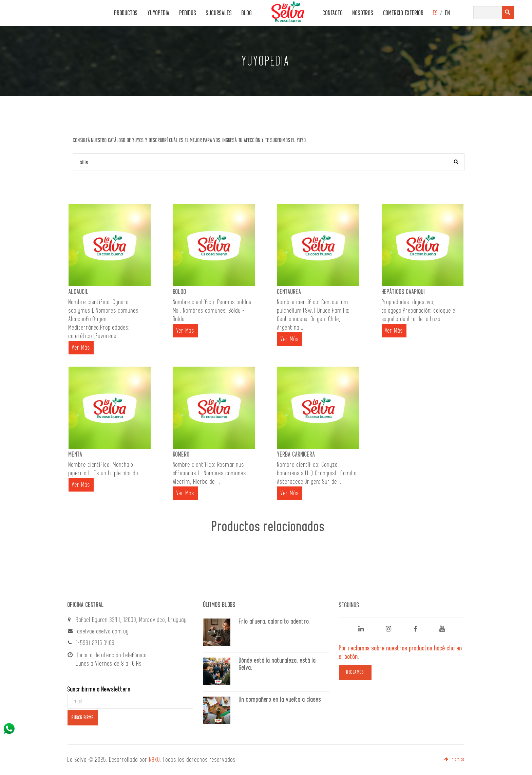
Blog (247, 13)
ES (435, 13)
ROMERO (182, 455)
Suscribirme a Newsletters (99, 689)
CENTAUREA (289, 292)
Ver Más (81, 348)
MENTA (75, 455)
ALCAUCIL (79, 292)
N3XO (155, 760)
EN (448, 13)
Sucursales (219, 13)
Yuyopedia (159, 13)
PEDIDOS (188, 13)
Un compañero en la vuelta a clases (280, 700)
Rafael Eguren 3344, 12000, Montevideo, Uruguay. (132, 620)
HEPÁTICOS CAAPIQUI (403, 292)
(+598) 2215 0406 (95, 643)
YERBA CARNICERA (296, 455)
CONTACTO (333, 13)
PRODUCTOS (126, 13)
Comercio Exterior (404, 13)
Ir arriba (454, 759)
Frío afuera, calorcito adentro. (274, 622)
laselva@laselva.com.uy (102, 631)
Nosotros (363, 13)
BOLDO (180, 292)
